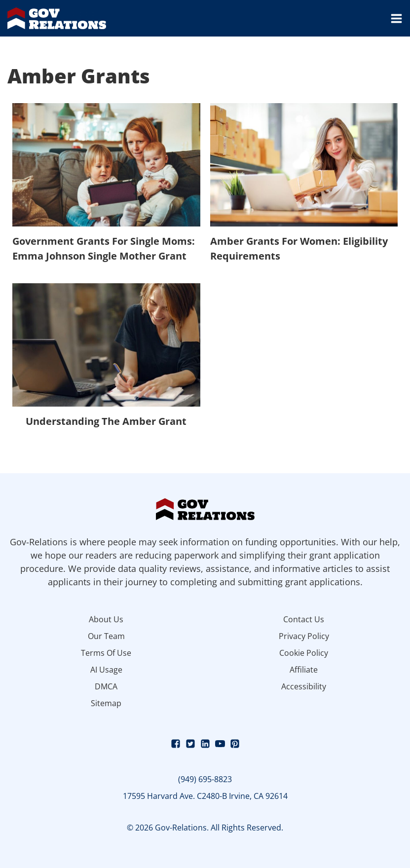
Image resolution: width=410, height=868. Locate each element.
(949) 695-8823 (205, 779)
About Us (106, 619)
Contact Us (304, 619)
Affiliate (304, 670)
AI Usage (106, 670)
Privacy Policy (304, 636)
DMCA (106, 686)
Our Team (106, 636)
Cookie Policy (304, 653)
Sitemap (106, 703)
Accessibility (304, 686)
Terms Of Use (106, 653)
